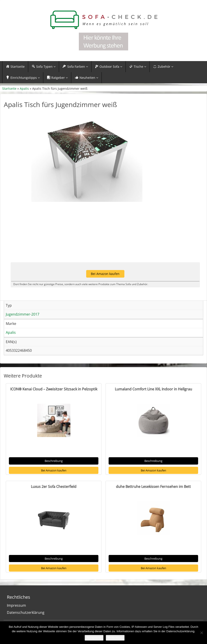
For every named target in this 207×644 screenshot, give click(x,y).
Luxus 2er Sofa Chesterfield (54, 487)
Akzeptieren (94, 638)
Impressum (16, 605)
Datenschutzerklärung (26, 612)
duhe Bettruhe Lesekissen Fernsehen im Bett (153, 487)
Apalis (24, 88)
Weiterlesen (115, 638)
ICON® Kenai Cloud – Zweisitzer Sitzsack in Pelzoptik (54, 389)
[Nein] (201, 633)
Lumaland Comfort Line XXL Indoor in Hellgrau (153, 389)
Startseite (9, 88)
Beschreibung (54, 461)
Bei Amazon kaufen (54, 470)
